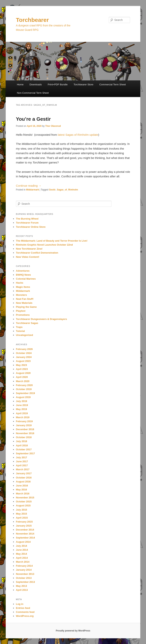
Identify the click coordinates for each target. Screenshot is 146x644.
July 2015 (22, 510)
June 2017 (22, 461)
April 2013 (22, 590)
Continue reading (29, 186)
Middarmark (33, 190)
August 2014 (23, 542)
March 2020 (23, 381)
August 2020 (23, 373)
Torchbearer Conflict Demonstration (37, 253)
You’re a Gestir (33, 119)
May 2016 (21, 490)
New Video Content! (28, 257)
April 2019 (22, 413)
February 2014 (24, 566)
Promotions (23, 315)
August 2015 (23, 506)
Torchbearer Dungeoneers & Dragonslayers (42, 319)
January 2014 (24, 570)
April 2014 (22, 558)
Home (20, 84)
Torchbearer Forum (27, 223)
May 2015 (21, 514)
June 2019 (22, 405)
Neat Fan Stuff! (25, 299)
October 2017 (24, 449)
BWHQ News (23, 275)
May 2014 (21, 554)
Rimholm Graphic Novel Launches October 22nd (44, 245)
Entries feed (23, 608)
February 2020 (24, 385)
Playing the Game (26, 307)
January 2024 (24, 357)
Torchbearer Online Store (31, 227)
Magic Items (23, 287)
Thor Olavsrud (53, 126)
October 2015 (24, 502)
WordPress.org (25, 616)
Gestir (52, 190)
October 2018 (24, 437)
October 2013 (24, 578)
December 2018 (25, 429)
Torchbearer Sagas (27, 323)
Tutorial (20, 331)
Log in (20, 604)
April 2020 (22, 377)
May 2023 (21, 365)
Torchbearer (32, 20)
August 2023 (23, 361)
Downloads (36, 84)
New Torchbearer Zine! (29, 249)
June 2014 (22, 550)
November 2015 (25, 498)
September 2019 (25, 393)
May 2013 (21, 586)
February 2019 (24, 421)
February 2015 (24, 522)
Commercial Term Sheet (112, 84)
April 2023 (22, 369)
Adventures (23, 271)
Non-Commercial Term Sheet (33, 93)
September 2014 (25, 538)
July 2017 (22, 457)
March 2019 (23, 417)
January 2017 (24, 473)
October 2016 (24, 478)
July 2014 (22, 546)
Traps (19, 327)
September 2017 (25, 453)
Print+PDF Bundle (58, 84)
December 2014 (25, 530)
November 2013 (25, 574)
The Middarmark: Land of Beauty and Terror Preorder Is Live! (52, 241)
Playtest (21, 311)
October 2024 (24, 353)
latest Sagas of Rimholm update (78, 135)
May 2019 (21, 409)
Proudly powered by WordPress (73, 631)
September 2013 (25, 582)
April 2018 (22, 445)
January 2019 (24, 425)
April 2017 (22, 465)
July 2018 (22, 441)
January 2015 (24, 526)
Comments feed (25, 612)
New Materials (24, 303)
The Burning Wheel (27, 219)
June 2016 (22, 486)
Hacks (20, 283)
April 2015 (22, 518)
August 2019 (23, 397)
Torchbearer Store (83, 84)
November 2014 (25, 534)
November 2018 (25, 433)
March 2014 (23, 562)
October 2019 (24, 389)
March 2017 (23, 469)
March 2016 (23, 494)
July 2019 (22, 401)
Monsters (21, 295)
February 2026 (24, 349)
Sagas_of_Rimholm (67, 190)
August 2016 (23, 482)
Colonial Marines (26, 279)
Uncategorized (25, 335)
